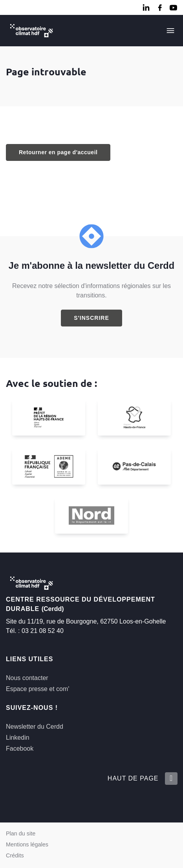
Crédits (15, 855)
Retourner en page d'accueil (58, 152)
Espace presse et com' (38, 689)
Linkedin (18, 738)
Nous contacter (27, 678)
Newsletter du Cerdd (35, 727)
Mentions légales (27, 844)
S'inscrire (91, 318)
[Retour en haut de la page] (171, 779)
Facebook (20, 749)
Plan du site (21, 833)
